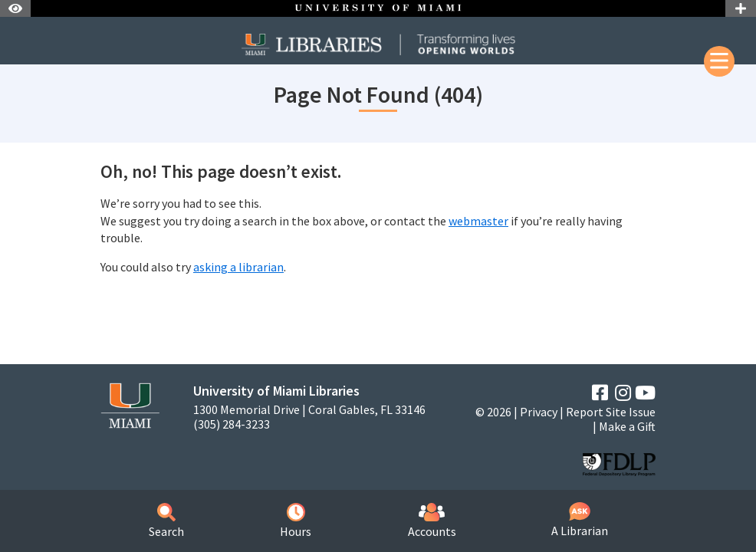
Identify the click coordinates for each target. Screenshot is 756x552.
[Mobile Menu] (719, 61)
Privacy (539, 412)
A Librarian (580, 520)
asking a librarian (238, 267)
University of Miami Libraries (276, 391)
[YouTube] (645, 393)
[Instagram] (623, 393)
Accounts (432, 521)
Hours (296, 521)
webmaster (478, 221)
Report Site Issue (611, 412)
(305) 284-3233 (232, 424)
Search (166, 521)
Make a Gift (627, 426)
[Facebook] (600, 393)
